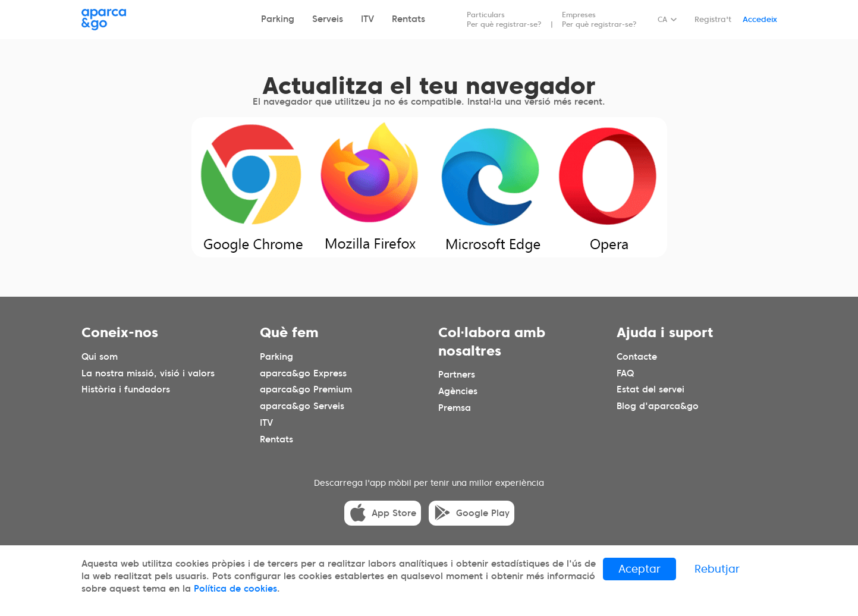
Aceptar (639, 569)
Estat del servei (650, 389)
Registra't (713, 19)
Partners (457, 375)
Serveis (328, 19)
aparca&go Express (303, 373)
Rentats (408, 19)
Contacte (637, 356)
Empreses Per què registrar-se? (599, 19)
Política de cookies (235, 589)
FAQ (625, 373)
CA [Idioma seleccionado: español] (662, 19)
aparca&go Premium (306, 389)
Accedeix (760, 19)
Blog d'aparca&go (658, 406)
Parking (278, 19)
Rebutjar (717, 569)
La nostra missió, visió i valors (148, 373)
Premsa (455, 408)
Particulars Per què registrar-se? (504, 19)
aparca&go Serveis (302, 406)
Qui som (100, 356)
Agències (458, 391)
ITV (367, 19)
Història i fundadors (126, 389)
